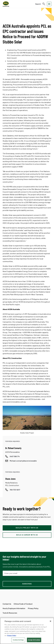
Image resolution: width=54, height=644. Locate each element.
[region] (27, 631)
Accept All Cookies (34, 640)
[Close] (50, 621)
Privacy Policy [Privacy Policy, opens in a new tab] (12, 635)
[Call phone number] (12, 456)
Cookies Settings (18, 640)
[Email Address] (27, 573)
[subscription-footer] (27, 584)
